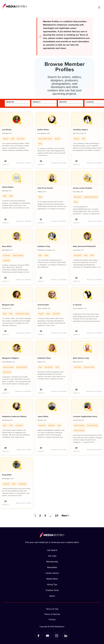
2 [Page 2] (40, 515)
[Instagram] (57, 636)
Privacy (52, 619)
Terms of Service (52, 614)
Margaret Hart (8, 305)
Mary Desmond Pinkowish (84, 246)
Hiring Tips (52, 585)
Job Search (52, 550)
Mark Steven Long (81, 358)
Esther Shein (43, 130)
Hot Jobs (52, 556)
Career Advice (52, 573)
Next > (65, 515)
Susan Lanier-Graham (82, 188)
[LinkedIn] (66, 636)
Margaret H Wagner (10, 358)
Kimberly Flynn (44, 358)
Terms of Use (52, 609)
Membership (52, 562)
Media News (52, 579)
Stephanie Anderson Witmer (14, 416)
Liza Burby (7, 130)
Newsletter (52, 567)
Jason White (43, 416)
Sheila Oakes (8, 187)
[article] (17, 140)
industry (63, 102)
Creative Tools (52, 590)
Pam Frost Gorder (45, 188)
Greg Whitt (7, 475)
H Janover (77, 305)
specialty (37, 102)
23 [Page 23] (56, 515)
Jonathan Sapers (80, 130)
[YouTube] (48, 636)
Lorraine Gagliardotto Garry (85, 416)
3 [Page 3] (45, 515)
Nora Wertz (7, 246)
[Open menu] (99, 7)
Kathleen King (44, 246)
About (52, 596)
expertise (10, 102)
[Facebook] (38, 636)
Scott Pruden (43, 305)
